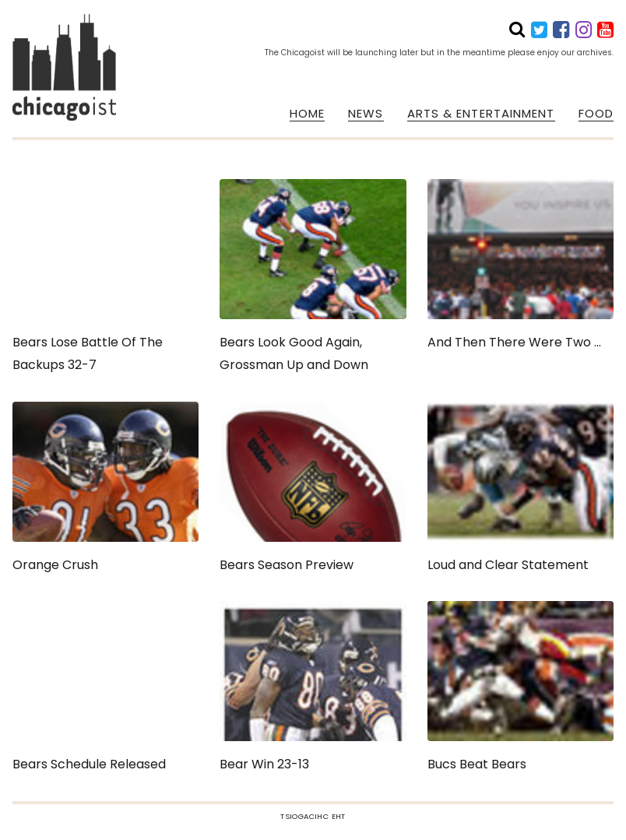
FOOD (596, 114)
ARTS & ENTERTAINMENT (481, 114)
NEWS (366, 114)
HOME (307, 114)
